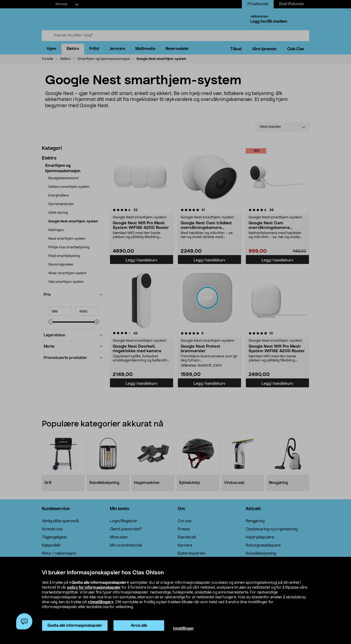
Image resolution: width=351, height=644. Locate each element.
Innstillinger (183, 629)
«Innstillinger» (101, 602)
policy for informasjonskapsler (94, 588)
